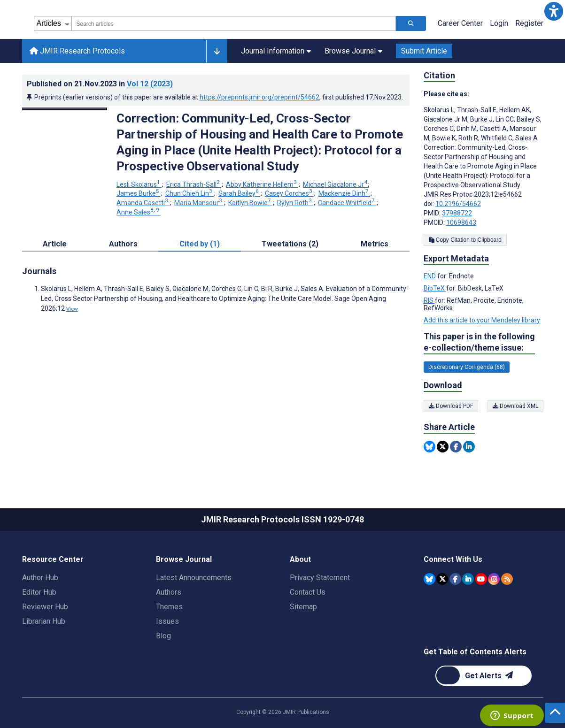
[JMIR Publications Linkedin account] (468, 579)
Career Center (460, 23)
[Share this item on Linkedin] (469, 447)
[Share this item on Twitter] (443, 447)
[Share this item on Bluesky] (430, 447)
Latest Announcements (194, 578)
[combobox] (234, 23)
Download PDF (451, 406)
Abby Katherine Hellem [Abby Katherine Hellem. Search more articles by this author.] (262, 184)
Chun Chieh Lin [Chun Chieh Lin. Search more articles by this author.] (190, 193)
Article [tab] (55, 244)
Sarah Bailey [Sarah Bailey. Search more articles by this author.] (239, 193)
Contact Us (308, 592)
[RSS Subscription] (507, 579)
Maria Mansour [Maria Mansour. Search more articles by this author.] (199, 203)
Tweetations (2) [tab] (290, 244)
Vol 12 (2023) (150, 84)
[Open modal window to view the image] (65, 109)
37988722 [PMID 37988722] (457, 213)
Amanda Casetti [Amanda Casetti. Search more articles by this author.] (143, 203)
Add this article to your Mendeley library (482, 320)
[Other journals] (217, 51)
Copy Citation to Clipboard (465, 240)
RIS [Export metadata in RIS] (429, 300)
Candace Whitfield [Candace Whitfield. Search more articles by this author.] (347, 203)
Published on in (100, 84)
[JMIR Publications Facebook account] (455, 579)
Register (529, 23)
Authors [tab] (123, 244)
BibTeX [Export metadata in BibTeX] (435, 288)
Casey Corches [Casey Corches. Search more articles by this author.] (289, 193)
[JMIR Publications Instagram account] (494, 579)
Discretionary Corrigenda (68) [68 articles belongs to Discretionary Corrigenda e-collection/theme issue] (467, 367)
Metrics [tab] (375, 244)
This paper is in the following (479, 342)
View (72, 309)
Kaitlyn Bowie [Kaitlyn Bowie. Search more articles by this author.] (250, 203)
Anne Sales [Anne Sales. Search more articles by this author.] (139, 212)
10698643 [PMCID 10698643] (461, 222)
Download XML (515, 406)
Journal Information (276, 51)
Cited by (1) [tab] (200, 244)
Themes (169, 607)
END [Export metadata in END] (430, 276)
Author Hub (40, 578)
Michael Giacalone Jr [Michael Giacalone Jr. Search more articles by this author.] (336, 184)
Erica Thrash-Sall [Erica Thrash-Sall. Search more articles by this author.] (194, 184)
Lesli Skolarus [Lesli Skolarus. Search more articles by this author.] (139, 184)
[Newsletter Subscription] (484, 676)
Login (499, 23)
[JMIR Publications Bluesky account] (430, 579)
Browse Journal (353, 51)
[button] (554, 11)
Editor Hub (39, 592)
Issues (167, 621)
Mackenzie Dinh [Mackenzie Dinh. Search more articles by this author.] (344, 193)
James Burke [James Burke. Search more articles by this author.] (139, 193)
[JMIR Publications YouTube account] (481, 579)
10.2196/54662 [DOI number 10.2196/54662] (458, 204)
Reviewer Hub (45, 607)
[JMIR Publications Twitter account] (442, 579)
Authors (169, 592)
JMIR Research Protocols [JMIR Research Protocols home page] (77, 51)
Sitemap (303, 607)
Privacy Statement (320, 578)
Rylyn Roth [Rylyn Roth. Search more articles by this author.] (295, 203)
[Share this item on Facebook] (456, 447)
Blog (163, 636)
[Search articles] (411, 23)
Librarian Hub (44, 621)
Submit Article (424, 51)
